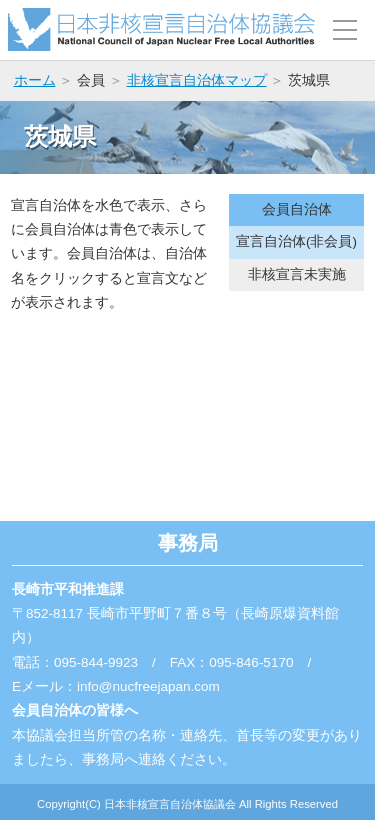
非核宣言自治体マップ (197, 80)
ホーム (35, 80)
